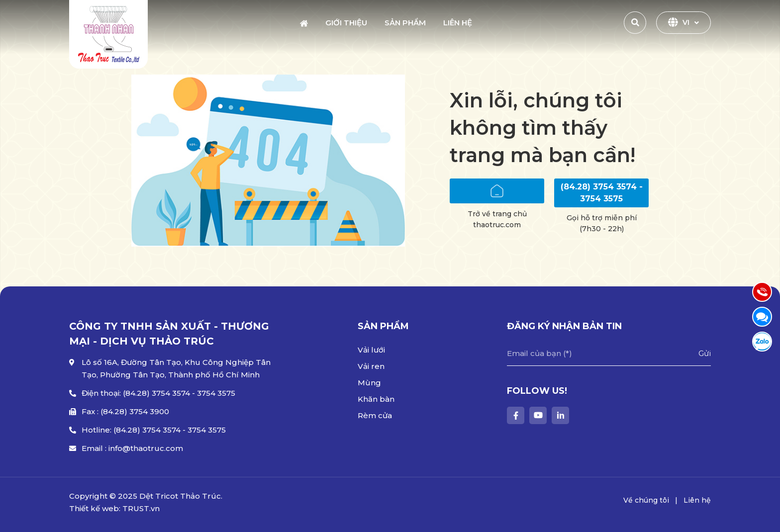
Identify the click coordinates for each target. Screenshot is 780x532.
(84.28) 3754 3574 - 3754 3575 (602, 193)
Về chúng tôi (646, 500)
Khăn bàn (376, 399)
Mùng (369, 383)
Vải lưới (371, 350)
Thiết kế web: (95, 508)
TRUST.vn (141, 508)
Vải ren (371, 366)
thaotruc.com (497, 225)
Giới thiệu (346, 23)
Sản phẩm (405, 23)
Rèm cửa (375, 415)
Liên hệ (458, 23)
